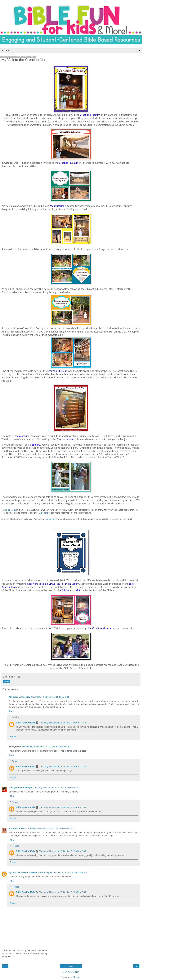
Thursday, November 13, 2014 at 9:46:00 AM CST (63, 767)
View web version (71, 972)
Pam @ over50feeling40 (20, 788)
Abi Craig (13, 697)
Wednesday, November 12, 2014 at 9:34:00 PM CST (46, 747)
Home (71, 966)
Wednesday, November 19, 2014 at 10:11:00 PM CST (63, 872)
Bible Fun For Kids (25, 723)
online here (52, 519)
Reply (11, 711)
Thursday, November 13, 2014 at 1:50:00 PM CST (50, 829)
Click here (43, 513)
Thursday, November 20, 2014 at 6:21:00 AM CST (63, 892)
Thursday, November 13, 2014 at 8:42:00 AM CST (57, 788)
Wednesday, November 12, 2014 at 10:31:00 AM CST (44, 697)
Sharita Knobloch (17, 829)
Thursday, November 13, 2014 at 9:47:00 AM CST (63, 807)
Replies (15, 717)
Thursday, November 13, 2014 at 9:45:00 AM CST (63, 723)
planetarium (12, 510)
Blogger (77, 977)
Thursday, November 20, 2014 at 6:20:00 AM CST (63, 851)
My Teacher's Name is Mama (23, 872)
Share (6, 681)
